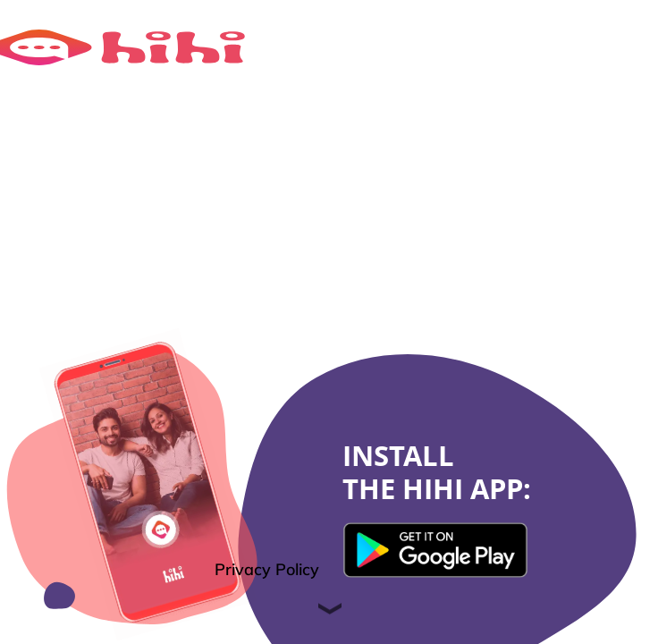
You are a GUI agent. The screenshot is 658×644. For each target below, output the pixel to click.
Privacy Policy (267, 569)
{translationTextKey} (437, 550)
